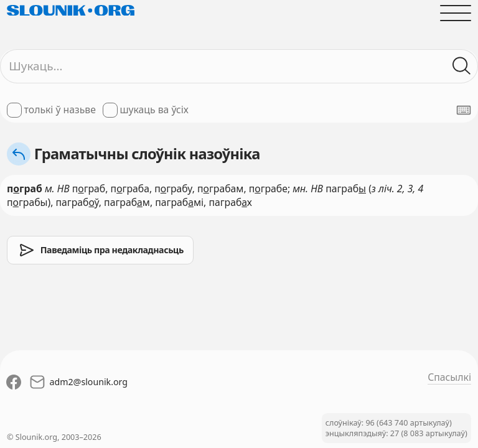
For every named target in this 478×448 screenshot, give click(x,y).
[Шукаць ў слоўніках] (462, 66)
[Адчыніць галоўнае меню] (456, 13)
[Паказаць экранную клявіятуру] (464, 110)
